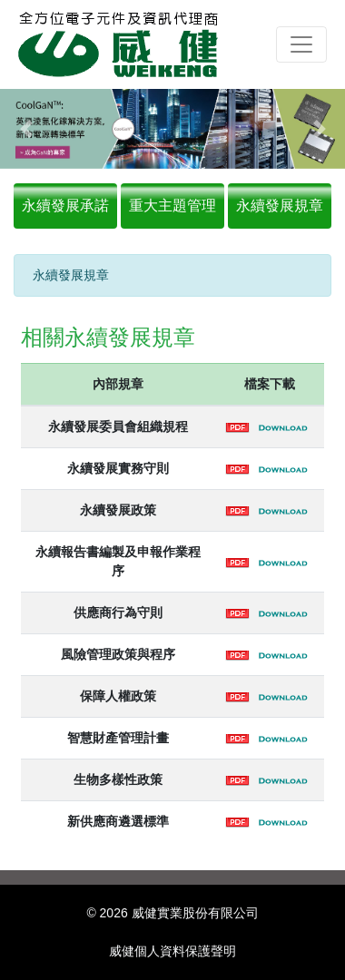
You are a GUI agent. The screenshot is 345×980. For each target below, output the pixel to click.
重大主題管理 (172, 206)
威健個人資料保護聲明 (172, 951)
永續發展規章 (280, 206)
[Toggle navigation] (301, 44)
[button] (26, 129)
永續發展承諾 (65, 206)
